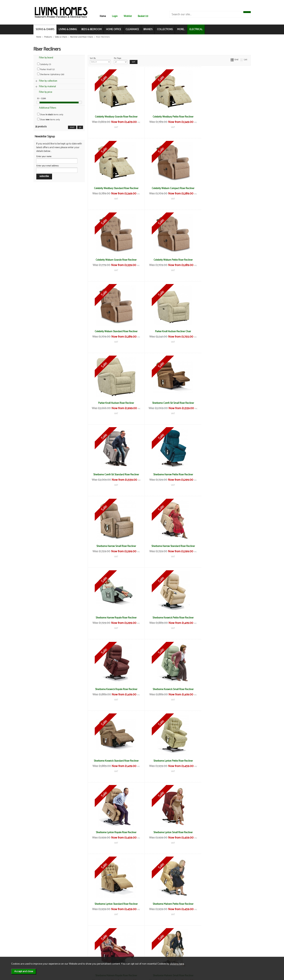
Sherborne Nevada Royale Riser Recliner (169, 761)
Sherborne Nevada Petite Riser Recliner (115, 761)
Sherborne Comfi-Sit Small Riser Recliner (115, 331)
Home (103, 16)
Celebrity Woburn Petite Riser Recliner (223, 188)
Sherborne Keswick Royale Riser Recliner (169, 475)
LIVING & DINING (68, 29)
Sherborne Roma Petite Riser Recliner (169, 832)
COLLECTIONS (165, 29)
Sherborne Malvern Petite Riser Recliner (224, 618)
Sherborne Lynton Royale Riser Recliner (223, 546)
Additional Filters (48, 108)
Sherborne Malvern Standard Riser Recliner (224, 689)
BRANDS (148, 29)
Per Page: (121, 60)
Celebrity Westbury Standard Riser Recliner (224, 117)
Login (115, 16)
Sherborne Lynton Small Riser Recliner (115, 618)
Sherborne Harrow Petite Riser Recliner (223, 331)
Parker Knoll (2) (46, 69)
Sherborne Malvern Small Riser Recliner (169, 689)
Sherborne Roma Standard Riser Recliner (169, 904)
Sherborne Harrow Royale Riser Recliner (223, 403)
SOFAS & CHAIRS (45, 29)
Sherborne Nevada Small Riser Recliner (223, 761)
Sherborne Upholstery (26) (51, 74)
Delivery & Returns (84, 943)
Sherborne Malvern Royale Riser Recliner (115, 689)
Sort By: (100, 60)
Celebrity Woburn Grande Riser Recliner (169, 188)
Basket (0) (143, 16)
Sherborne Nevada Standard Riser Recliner (115, 832)
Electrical (44, 954)
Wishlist (128, 16)
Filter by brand (46, 58)
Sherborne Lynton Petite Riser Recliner (169, 546)
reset (72, 127)
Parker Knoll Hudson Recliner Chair (169, 260)
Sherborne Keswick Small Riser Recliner (223, 475)
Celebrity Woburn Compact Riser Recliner (115, 188)
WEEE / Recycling (83, 950)
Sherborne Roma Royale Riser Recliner (223, 832)
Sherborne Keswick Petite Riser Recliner (115, 475)
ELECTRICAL (196, 29)
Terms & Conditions (84, 939)
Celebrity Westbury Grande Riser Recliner (115, 117)
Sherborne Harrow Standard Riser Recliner (169, 403)
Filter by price (46, 92)
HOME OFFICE (114, 29)
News (42, 939)
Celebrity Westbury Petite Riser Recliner (169, 117)
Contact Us (45, 946)
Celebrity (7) (44, 64)
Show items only (50, 115)
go (80, 127)
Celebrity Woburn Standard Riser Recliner (115, 260)
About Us (44, 943)
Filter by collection (48, 81)
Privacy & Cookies (83, 946)
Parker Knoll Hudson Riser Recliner (223, 260)
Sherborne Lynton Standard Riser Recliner (169, 618)
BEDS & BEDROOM (91, 29)
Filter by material (47, 87)
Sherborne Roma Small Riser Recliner (115, 904)
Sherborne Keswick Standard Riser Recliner (115, 546)
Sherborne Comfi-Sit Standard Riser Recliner (169, 331)
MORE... (181, 29)
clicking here (177, 964)
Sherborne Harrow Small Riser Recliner (115, 403)
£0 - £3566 (42, 99)
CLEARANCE (132, 29)
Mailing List (45, 950)
